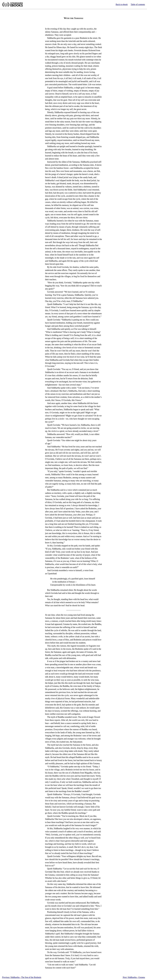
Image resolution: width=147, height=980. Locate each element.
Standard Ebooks (12, 4)
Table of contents (138, 4)
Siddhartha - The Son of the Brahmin (22, 977)
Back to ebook (122, 4)
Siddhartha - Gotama (134, 977)
